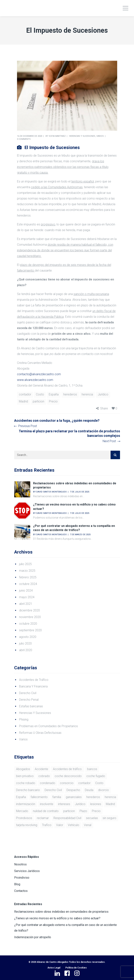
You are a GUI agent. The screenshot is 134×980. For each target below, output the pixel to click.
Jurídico (103, 394)
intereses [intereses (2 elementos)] (64, 804)
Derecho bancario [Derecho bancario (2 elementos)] (28, 790)
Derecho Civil (28, 693)
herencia (87, 394)
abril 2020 (26, 650)
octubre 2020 (28, 624)
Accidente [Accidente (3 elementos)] (41, 769)
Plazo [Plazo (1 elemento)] (83, 811)
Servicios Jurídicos (27, 871)
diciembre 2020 (29, 610)
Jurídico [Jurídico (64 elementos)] (80, 804)
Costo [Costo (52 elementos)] (99, 783)
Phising (24, 719)
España (54, 394)
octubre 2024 (28, 584)
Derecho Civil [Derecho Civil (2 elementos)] (53, 790)
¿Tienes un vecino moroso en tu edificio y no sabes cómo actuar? (57, 918)
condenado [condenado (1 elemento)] (48, 783)
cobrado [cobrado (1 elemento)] (44, 776)
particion (38, 401)
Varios (100, 136)
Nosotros (20, 864)
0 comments (24, 139)
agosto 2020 (28, 637)
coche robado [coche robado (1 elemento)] (26, 783)
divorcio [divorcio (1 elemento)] (103, 790)
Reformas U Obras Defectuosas (40, 733)
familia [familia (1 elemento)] (57, 797)
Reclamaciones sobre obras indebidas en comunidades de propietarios (61, 912)
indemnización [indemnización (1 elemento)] (26, 804)
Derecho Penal (29, 700)
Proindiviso (22, 878)
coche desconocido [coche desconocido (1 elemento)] (68, 776)
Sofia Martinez (57, 136)
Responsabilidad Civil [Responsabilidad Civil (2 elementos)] (67, 818)
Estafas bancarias (31, 706)
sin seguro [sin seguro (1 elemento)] (109, 818)
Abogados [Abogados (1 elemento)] (23, 769)
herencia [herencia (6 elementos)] (110, 797)
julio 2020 (25, 643)
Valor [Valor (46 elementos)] (60, 825)
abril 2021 (26, 604)
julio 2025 (25, 564)
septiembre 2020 (30, 630)
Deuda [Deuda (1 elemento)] (89, 790)
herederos (70, 394)
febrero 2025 (28, 577)
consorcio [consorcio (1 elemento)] (67, 783)
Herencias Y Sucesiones (82, 136)
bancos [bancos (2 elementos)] (92, 769)
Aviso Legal (54, 968)
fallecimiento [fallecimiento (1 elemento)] (39, 797)
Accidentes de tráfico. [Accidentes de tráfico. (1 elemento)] (68, 769)
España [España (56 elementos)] (21, 797)
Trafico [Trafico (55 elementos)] (47, 825)
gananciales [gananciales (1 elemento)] (74, 797)
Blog (17, 884)
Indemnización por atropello (33, 937)
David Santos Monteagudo (52, 492)
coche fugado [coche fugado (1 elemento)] (96, 776)
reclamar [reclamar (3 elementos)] (43, 818)
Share (104, 408)
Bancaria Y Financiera (33, 686)
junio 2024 (26, 591)
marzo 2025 (27, 571)
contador (25, 394)
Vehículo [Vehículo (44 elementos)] (74, 825)
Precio (53, 401)
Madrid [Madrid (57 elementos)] (110, 804)
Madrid (23, 401)
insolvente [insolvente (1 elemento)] (47, 804)
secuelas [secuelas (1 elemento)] (92, 818)
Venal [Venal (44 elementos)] (88, 825)
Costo (40, 394)
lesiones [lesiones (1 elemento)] (96, 804)
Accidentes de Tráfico (34, 680)
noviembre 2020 (30, 617)
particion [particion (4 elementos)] (69, 811)
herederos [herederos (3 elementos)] (93, 797)
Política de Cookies (76, 968)
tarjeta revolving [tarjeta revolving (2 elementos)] (27, 825)
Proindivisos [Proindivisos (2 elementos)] (24, 818)
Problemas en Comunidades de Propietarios (48, 726)
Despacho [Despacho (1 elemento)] (73, 790)
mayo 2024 (27, 597)
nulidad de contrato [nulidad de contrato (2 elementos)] (46, 811)
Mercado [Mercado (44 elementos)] (22, 811)
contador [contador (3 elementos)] (84, 783)
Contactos (21, 891)
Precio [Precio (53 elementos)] (96, 811)
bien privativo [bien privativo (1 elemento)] (25, 776)
